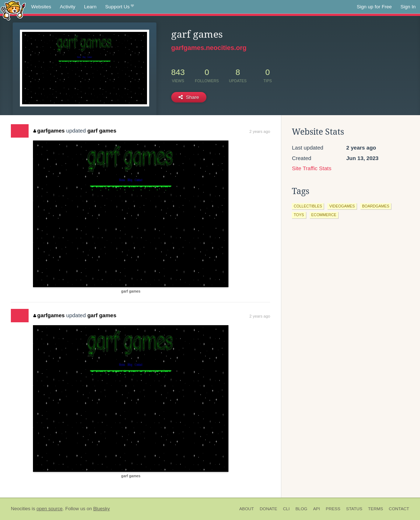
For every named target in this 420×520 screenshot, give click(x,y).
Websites (41, 7)
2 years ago (260, 131)
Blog (301, 509)
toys (299, 215)
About (247, 509)
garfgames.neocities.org (209, 48)
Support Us (120, 7)
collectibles (308, 206)
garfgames (49, 131)
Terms (376, 509)
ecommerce (324, 215)
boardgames (376, 206)
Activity (68, 7)
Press (333, 509)
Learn (90, 7)
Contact (399, 509)
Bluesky (101, 509)
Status (354, 509)
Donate (268, 509)
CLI (286, 509)
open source (50, 509)
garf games (102, 131)
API (317, 509)
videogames (342, 206)
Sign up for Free (374, 7)
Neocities (21, 509)
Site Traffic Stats (312, 168)
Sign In (408, 7)
